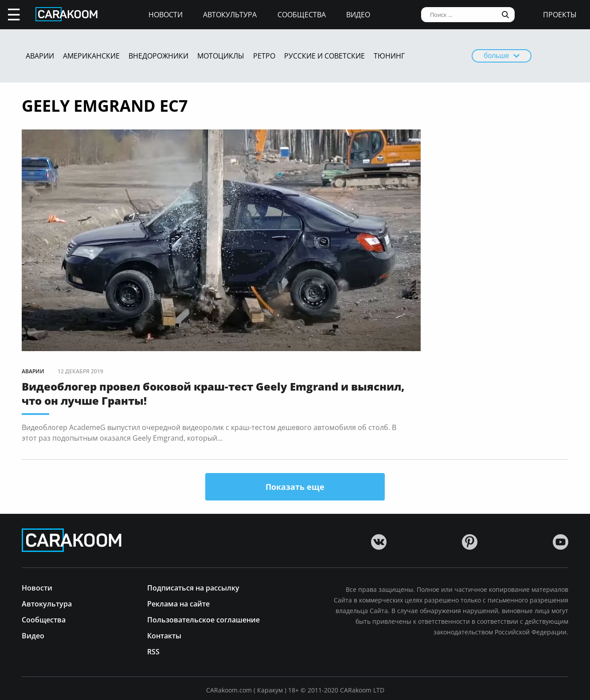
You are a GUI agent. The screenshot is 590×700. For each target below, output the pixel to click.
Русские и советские (324, 56)
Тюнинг (389, 56)
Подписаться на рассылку (193, 587)
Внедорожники (158, 56)
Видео (358, 15)
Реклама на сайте (178, 603)
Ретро (264, 56)
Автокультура (230, 15)
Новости (166, 15)
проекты (560, 15)
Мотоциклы (221, 56)
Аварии (40, 56)
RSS (153, 651)
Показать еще (295, 487)
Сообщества (302, 15)
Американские (91, 56)
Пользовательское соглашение (203, 619)
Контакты (164, 635)
